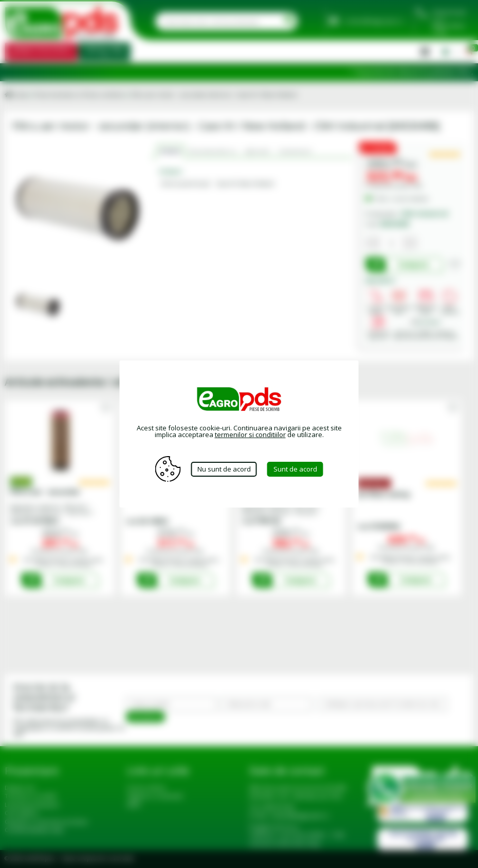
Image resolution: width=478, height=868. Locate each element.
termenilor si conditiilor (250, 435)
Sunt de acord (295, 469)
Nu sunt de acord (224, 469)
